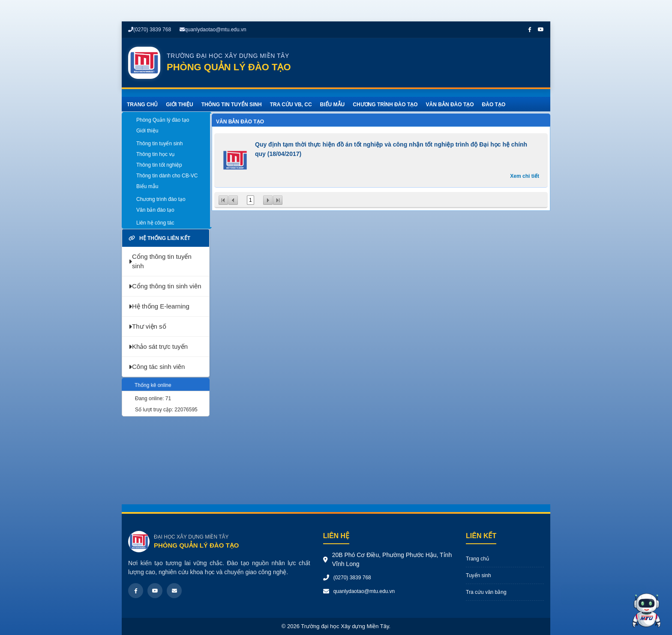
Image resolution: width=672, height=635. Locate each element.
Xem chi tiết (525, 176)
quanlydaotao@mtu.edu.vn (213, 30)
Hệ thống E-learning (159, 306)
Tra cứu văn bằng (486, 592)
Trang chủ (477, 559)
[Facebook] (136, 591)
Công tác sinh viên (157, 367)
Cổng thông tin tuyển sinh (160, 261)
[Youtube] (155, 591)
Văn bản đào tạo (240, 122)
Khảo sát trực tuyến (158, 346)
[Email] (174, 591)
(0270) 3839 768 (150, 30)
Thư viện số (147, 326)
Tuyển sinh (478, 575)
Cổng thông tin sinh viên (165, 286)
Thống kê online (153, 385)
